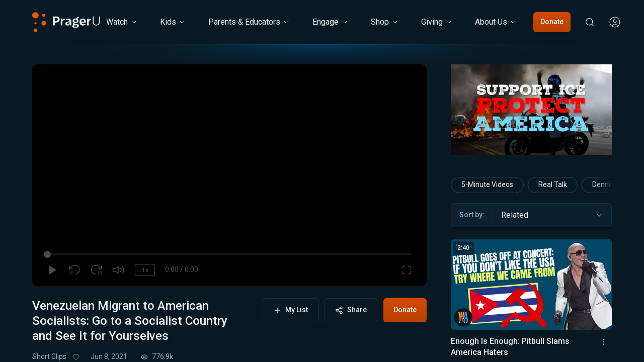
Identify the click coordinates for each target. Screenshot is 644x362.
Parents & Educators (249, 22)
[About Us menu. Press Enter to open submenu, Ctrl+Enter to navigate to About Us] (496, 22)
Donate (552, 22)
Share (351, 310)
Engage (331, 22)
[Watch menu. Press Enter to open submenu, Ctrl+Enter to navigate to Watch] (122, 22)
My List (291, 310)
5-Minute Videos (487, 185)
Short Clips (49, 356)
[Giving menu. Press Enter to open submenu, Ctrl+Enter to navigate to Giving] (437, 22)
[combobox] (552, 215)
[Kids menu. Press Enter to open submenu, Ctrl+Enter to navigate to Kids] (173, 22)
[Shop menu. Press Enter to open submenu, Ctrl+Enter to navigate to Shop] (385, 22)
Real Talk (553, 185)
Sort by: (472, 215)
